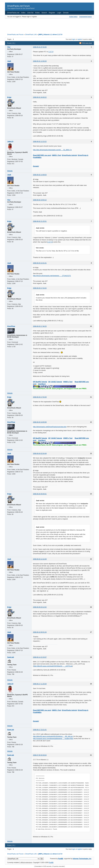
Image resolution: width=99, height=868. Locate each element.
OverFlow (11, 326)
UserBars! (42, 384)
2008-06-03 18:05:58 (40, 422)
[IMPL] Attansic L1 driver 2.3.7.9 (50, 34)
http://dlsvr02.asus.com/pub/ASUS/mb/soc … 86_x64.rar (53, 736)
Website (10, 171)
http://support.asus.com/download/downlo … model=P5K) (53, 739)
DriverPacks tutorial (69, 155)
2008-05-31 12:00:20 (40, 61)
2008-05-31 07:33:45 (40, 47)
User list (30, 13)
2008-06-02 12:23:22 (40, 142)
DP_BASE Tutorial (55, 382)
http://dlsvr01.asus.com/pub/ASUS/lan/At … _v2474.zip (53, 666)
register (80, 39)
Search (44, 13)
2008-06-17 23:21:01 (40, 730)
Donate (66, 13)
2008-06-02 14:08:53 (40, 175)
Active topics (73, 17)
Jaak (9, 61)
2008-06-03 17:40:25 (40, 326)
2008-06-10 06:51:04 (40, 632)
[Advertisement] (49, 25)
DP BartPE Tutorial (40, 382)
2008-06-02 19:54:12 (40, 200)
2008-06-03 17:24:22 (40, 288)
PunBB (61, 859)
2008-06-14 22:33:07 (40, 657)
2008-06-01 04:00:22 (40, 97)
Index (23, 13)
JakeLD (10, 142)
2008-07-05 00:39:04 (40, 755)
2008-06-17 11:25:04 (40, 684)
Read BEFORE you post (42, 155)
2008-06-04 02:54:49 (40, 454)
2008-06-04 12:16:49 (40, 559)
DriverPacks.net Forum (19, 6)
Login (59, 13)
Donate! (36, 166)
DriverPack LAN (31, 34)
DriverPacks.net (13, 13)
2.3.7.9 (51, 52)
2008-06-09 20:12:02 (40, 607)
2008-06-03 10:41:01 (40, 263)
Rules (37, 13)
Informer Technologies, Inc (82, 859)
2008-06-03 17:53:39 (40, 397)
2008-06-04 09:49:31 (40, 494)
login (74, 39)
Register (52, 13)
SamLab (11, 657)
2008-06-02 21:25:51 (40, 221)
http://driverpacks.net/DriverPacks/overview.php (50, 427)
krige (9, 97)
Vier (9, 47)
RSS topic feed (87, 43)
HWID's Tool (56, 155)
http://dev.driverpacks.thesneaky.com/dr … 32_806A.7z (52, 150)
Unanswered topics (85, 17)
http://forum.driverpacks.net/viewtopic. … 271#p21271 (52, 276)
